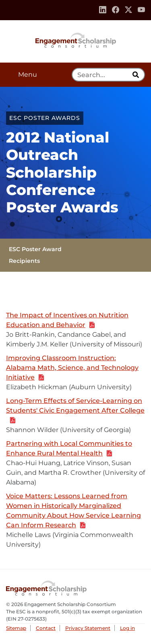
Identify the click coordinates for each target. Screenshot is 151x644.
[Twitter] (128, 10)
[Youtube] (141, 10)
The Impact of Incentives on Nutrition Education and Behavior (67, 320)
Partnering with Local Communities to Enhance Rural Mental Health (69, 449)
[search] (137, 75)
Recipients (24, 261)
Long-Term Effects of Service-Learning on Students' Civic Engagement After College (75, 411)
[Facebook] (116, 10)
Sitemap (16, 628)
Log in (127, 628)
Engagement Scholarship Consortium (76, 40)
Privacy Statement (88, 628)
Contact (46, 628)
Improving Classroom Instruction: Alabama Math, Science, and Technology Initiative (72, 368)
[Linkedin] (103, 10)
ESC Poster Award (35, 249)
